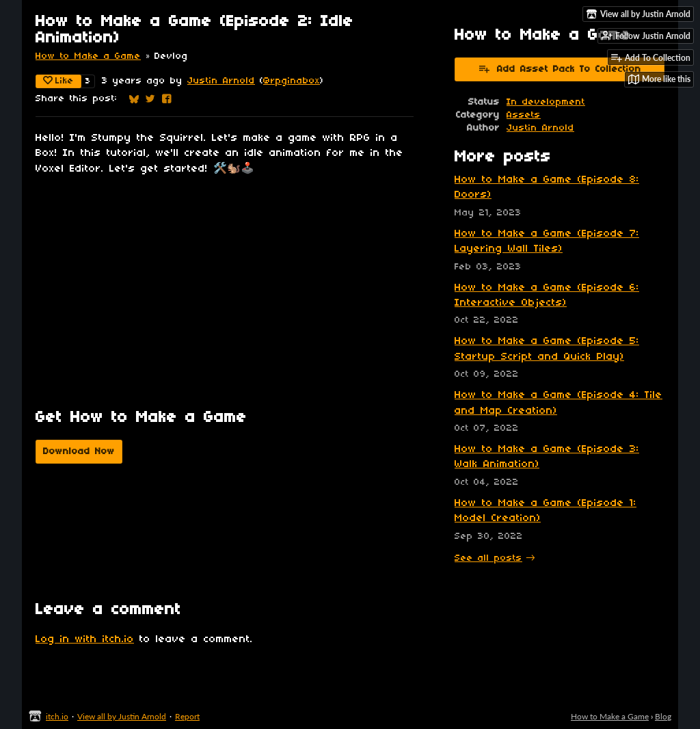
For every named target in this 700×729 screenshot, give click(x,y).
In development (546, 102)
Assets (524, 115)
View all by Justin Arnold (122, 716)
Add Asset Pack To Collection (560, 68)
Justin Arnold (221, 81)
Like (58, 81)
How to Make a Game (88, 56)
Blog (663, 716)
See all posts (488, 558)
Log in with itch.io (85, 639)
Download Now (79, 452)
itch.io (57, 716)
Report (187, 716)
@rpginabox (292, 81)
